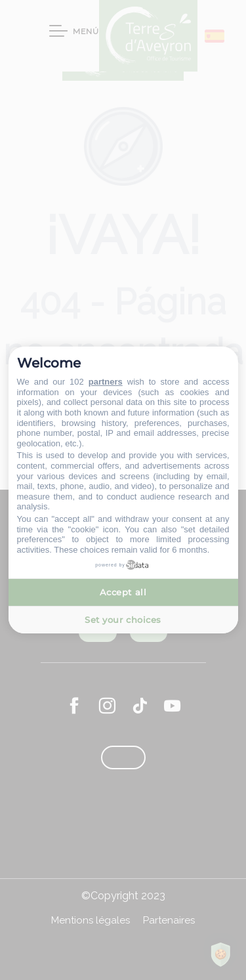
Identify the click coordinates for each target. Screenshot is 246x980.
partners (106, 382)
